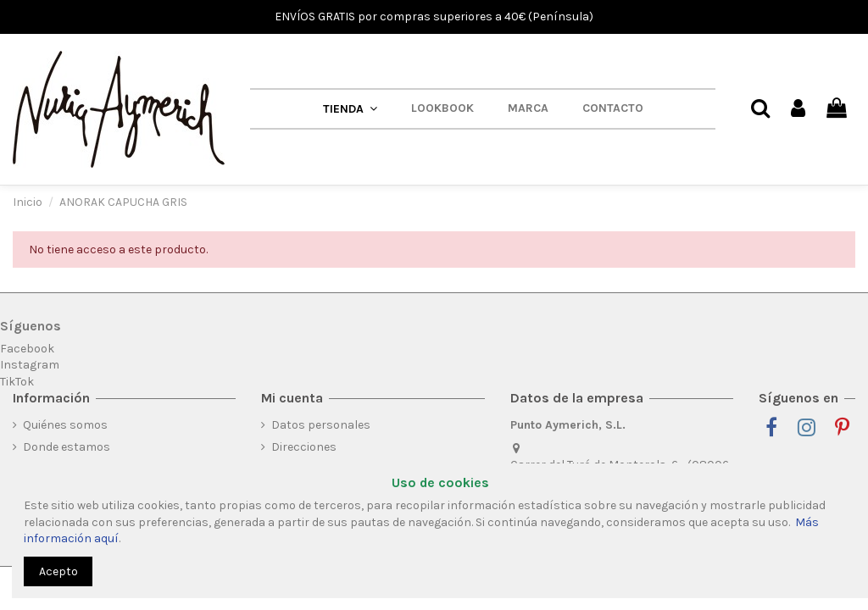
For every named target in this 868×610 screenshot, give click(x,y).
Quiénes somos (65, 425)
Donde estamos (67, 447)
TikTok (17, 382)
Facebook (27, 349)
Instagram (30, 365)
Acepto (58, 571)
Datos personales (321, 425)
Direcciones (304, 447)
